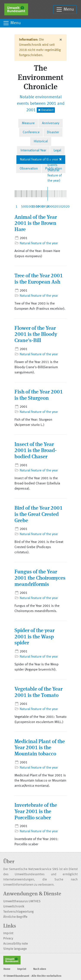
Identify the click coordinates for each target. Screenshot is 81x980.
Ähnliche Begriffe (15, 917)
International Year (33, 151)
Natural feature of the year (39, 160)
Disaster (53, 132)
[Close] (61, 40)
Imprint (8, 933)
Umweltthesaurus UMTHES (22, 902)
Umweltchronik (14, 907)
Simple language (15, 949)
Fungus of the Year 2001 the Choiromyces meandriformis (40, 578)
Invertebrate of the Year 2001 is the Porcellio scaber (36, 812)
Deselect (46, 110)
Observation (29, 169)
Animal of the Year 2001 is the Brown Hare (36, 224)
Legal (57, 151)
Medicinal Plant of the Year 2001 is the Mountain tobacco (40, 748)
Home (7, 969)
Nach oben (40, 969)
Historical (41, 141)
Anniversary (51, 123)
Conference (31, 132)
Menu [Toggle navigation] (65, 10)
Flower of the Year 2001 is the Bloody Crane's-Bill (36, 335)
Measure (28, 123)
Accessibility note (16, 944)
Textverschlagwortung (18, 912)
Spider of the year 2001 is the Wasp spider (34, 637)
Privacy (8, 939)
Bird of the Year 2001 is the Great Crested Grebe (39, 515)
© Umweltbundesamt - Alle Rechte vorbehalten (32, 976)
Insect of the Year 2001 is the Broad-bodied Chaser (36, 451)
